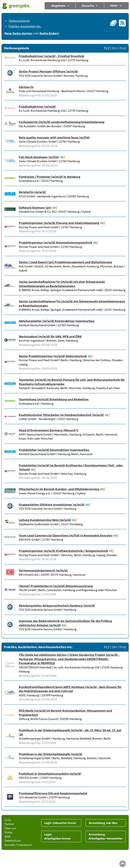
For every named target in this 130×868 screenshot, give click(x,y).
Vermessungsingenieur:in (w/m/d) (43, 570)
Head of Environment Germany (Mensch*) (49, 430)
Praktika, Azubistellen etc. (25, 26)
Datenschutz (13, 841)
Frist (123, 48)
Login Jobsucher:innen (60, 823)
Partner (9, 824)
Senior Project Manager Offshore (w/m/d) (48, 71)
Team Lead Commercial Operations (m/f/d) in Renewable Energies (66, 536)
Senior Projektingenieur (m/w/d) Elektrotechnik (53, 356)
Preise (8, 832)
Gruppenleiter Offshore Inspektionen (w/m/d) (52, 505)
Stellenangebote (19, 21)
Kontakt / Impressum (18, 845)
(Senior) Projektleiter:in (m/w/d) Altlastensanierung (56, 586)
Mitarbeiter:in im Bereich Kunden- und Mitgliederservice (59, 489)
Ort (114, 48)
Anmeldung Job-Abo (103, 823)
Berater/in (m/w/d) (32, 192)
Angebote (61, 6)
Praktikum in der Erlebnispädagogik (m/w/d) (51, 754)
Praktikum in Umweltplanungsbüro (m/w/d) (50, 774)
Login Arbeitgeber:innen (57, 837)
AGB (7, 837)
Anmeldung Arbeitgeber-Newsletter (106, 837)
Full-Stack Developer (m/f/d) (39, 157)
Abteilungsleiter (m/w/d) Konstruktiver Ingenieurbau (57, 321)
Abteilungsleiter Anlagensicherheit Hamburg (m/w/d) (57, 606)
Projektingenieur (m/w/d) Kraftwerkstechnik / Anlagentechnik (63, 551)
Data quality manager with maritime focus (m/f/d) (54, 138)
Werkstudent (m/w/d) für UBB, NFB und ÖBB (50, 337)
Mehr (116, 6)
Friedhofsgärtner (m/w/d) (37, 107)
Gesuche (90, 6)
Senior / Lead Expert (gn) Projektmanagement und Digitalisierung (65, 262)
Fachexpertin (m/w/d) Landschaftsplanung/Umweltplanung (62, 122)
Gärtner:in (26, 87)
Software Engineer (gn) (35, 208)
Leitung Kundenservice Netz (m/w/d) (45, 520)
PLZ (107, 48)
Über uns (10, 828)
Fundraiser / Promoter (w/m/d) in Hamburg (50, 177)
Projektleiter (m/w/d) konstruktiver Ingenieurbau (54, 450)
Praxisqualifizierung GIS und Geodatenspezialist (53, 793)
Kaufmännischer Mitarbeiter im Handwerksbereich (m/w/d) (61, 415)
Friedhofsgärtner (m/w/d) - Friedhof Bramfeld (51, 56)
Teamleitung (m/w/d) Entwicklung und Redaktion (54, 399)
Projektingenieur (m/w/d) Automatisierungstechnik (56, 243)
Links (8, 820)
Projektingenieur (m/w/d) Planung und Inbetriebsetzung (59, 223)
